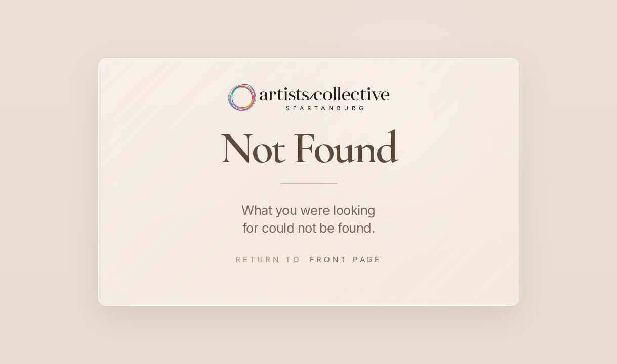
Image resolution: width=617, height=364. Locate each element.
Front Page (346, 260)
